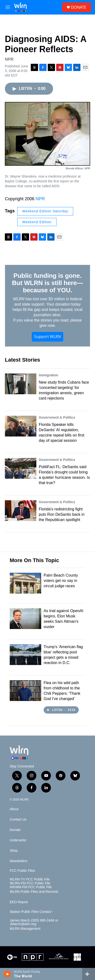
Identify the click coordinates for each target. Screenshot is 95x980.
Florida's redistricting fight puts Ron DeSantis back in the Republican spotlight (62, 514)
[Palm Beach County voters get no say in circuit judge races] (25, 583)
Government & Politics (57, 417)
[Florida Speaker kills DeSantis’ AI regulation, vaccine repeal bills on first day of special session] (21, 426)
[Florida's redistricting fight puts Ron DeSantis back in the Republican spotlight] (21, 511)
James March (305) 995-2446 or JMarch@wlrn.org (34, 922)
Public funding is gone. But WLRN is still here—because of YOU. (48, 283)
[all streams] (89, 974)
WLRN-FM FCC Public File (30, 883)
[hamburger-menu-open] (8, 7)
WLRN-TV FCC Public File (30, 879)
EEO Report (19, 902)
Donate (15, 830)
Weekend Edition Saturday (45, 211)
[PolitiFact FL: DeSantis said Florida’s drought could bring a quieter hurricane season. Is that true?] (21, 468)
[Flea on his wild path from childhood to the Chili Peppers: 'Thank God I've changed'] (25, 691)
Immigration (48, 375)
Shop (14, 851)
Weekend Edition (37, 222)
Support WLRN (47, 336)
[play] (7, 974)
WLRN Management (25, 929)
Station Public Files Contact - (32, 912)
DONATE (79, 7)
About (14, 809)
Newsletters (19, 861)
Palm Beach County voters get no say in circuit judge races (61, 581)
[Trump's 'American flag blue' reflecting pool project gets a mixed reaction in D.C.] (25, 655)
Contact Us (18, 819)
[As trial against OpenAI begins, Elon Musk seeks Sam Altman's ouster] (25, 619)
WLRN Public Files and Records (34, 892)
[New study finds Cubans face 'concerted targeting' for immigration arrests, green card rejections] (21, 384)
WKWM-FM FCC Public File (31, 887)
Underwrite (18, 840)
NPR (40, 199)
